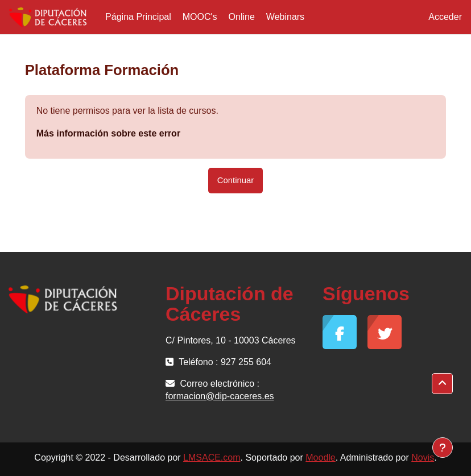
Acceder (445, 17)
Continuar (235, 180)
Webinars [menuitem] (285, 17)
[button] (442, 384)
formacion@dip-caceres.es (220, 396)
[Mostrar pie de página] (443, 448)
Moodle (320, 458)
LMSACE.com (212, 458)
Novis (423, 458)
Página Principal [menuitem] (138, 17)
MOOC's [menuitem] (200, 17)
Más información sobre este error (108, 133)
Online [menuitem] (242, 17)
